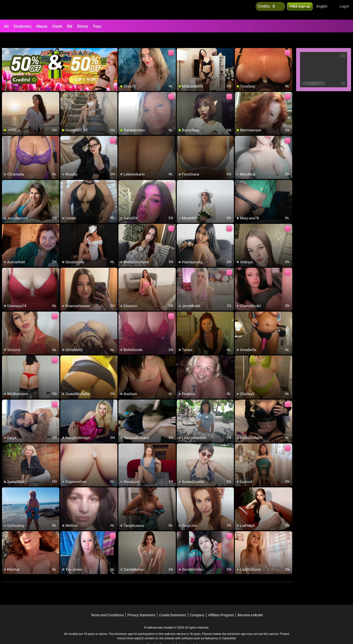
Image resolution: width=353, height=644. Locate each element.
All (6, 26)
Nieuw (42, 26)
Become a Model (250, 602)
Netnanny (212, 626)
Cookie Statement (173, 602)
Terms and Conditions (107, 602)
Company (197, 602)
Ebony (83, 26)
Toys (97, 26)
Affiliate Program (221, 602)
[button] (325, 10)
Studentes (22, 26)
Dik (70, 26)
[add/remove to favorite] (122, 39)
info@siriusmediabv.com (190, 632)
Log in (344, 10)
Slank (57, 26)
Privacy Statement (141, 602)
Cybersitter (229, 626)
